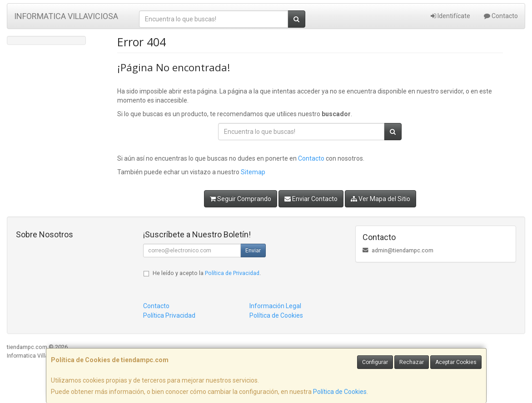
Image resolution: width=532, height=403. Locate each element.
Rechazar (412, 362)
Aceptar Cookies (456, 362)
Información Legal (275, 306)
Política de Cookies (340, 392)
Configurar (375, 362)
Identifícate (450, 16)
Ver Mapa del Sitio (380, 199)
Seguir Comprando (241, 199)
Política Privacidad (169, 315)
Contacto (501, 16)
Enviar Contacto (311, 199)
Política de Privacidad (232, 273)
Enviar (253, 251)
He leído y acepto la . (207, 273)
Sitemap (253, 172)
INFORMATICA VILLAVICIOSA (66, 16)
